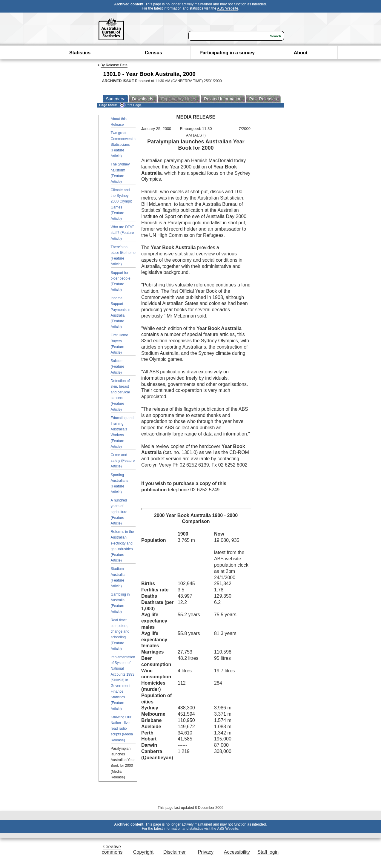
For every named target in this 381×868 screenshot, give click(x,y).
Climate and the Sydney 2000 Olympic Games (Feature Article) (122, 204)
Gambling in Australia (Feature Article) (120, 603)
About (301, 53)
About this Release (119, 122)
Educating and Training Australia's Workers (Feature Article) (122, 432)
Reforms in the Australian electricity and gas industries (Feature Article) (122, 546)
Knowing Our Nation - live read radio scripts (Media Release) (122, 729)
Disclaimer (175, 852)
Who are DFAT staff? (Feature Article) (122, 233)
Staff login (268, 852)
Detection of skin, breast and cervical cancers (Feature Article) (120, 395)
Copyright (143, 852)
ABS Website (228, 8)
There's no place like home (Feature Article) (123, 256)
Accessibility (237, 852)
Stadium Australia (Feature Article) (118, 577)
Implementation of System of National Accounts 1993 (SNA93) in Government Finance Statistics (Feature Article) (123, 683)
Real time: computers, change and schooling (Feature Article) (120, 634)
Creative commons (112, 849)
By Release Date (114, 65)
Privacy (206, 852)
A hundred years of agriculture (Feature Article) (119, 512)
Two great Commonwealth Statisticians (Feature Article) (123, 144)
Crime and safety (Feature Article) (123, 461)
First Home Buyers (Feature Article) (120, 344)
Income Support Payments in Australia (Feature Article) (121, 312)
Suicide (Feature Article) (117, 366)
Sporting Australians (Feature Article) (120, 484)
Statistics (80, 53)
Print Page (130, 105)
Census (153, 53)
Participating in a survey (227, 53)
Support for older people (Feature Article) (121, 281)
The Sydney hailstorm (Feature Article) (120, 173)
